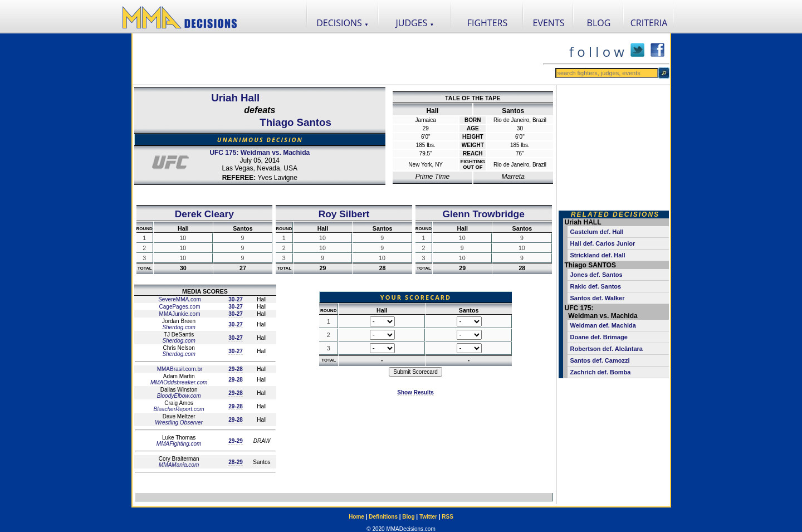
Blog (408, 517)
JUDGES (415, 23)
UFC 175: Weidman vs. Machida (260, 153)
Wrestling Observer (179, 423)
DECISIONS (343, 23)
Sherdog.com (179, 327)
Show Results (415, 392)
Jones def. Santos (596, 275)
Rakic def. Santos (596, 286)
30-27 (236, 299)
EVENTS (549, 23)
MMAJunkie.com (179, 314)
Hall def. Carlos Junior (603, 243)
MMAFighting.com (179, 444)
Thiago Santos (295, 122)
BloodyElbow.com (179, 396)
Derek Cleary (204, 214)
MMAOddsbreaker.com (179, 382)
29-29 (236, 441)
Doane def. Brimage (599, 337)
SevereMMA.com (179, 299)
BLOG (599, 23)
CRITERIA (649, 23)
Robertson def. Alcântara (607, 349)
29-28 (236, 369)
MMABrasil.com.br (179, 369)
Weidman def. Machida (603, 325)
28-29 (236, 462)
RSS (448, 517)
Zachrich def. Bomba (601, 372)
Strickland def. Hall (598, 255)
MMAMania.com (179, 465)
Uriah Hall (235, 98)
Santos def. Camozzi (600, 360)
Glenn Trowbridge (484, 214)
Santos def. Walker (598, 298)
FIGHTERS (488, 23)
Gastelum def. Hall (597, 232)
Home (356, 517)
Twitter (428, 517)
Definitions (383, 517)
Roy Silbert (344, 214)
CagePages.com (179, 307)
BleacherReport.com (179, 409)
